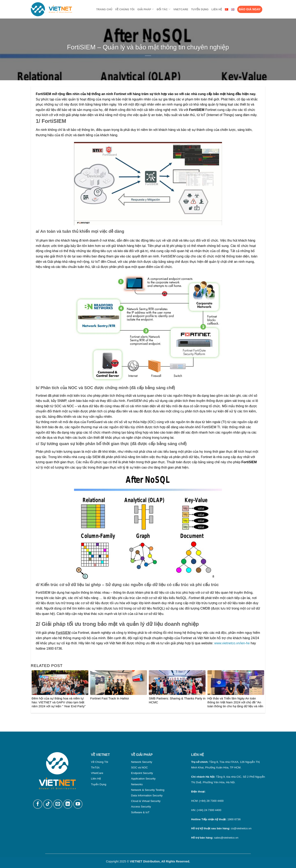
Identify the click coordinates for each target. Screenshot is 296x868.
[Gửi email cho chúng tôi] (58, 804)
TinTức (95, 767)
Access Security (141, 807)
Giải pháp (146, 9)
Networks (137, 784)
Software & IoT (140, 812)
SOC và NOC (140, 767)
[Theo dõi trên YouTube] (78, 804)
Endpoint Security (142, 773)
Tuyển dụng (200, 9)
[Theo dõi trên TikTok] (48, 804)
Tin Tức (148, 40)
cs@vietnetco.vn (241, 828)
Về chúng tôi (125, 9)
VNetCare (181, 9)
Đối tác (164, 9)
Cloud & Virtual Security (146, 801)
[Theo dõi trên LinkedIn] (68, 804)
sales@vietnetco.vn (226, 838)
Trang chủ (104, 9)
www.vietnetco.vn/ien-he (232, 643)
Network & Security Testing (148, 790)
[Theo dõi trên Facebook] (38, 804)
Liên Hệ (217, 9)
